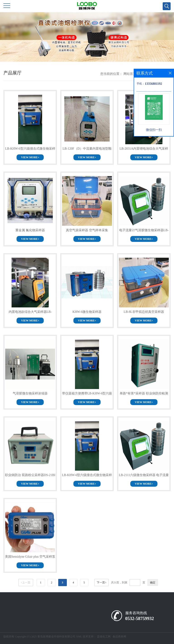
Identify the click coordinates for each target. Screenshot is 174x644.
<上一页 (26, 583)
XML (79, 637)
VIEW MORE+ (30, 157)
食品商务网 (119, 637)
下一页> (102, 583)
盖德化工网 (104, 637)
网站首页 (130, 74)
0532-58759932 (140, 618)
